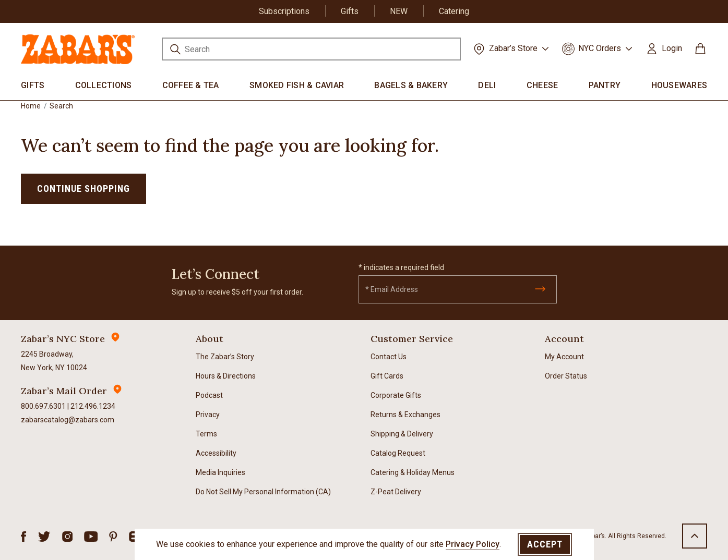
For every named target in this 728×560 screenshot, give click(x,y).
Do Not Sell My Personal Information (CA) (263, 492)
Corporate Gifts (396, 395)
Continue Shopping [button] (83, 188)
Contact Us (389, 357)
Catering (454, 11)
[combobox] (311, 49)
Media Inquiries (220, 472)
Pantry (605, 85)
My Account (564, 357)
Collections (104, 85)
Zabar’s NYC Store (63, 339)
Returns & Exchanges (405, 415)
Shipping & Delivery (402, 434)
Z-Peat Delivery (396, 492)
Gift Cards (387, 376)
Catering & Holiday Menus (413, 472)
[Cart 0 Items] (700, 52)
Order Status (566, 376)
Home (31, 106)
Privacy (208, 415)
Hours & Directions (226, 376)
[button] (664, 48)
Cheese (542, 85)
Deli (487, 85)
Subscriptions (284, 11)
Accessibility (216, 453)
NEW (399, 11)
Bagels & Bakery (411, 85)
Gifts (350, 11)
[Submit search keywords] (175, 51)
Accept (545, 544)
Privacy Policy (473, 544)
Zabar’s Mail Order (64, 391)
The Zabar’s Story (225, 357)
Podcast (209, 395)
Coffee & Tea (191, 85)
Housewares (679, 85)
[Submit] (540, 289)
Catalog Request (398, 453)
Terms (206, 434)
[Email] (458, 289)
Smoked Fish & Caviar (297, 85)
